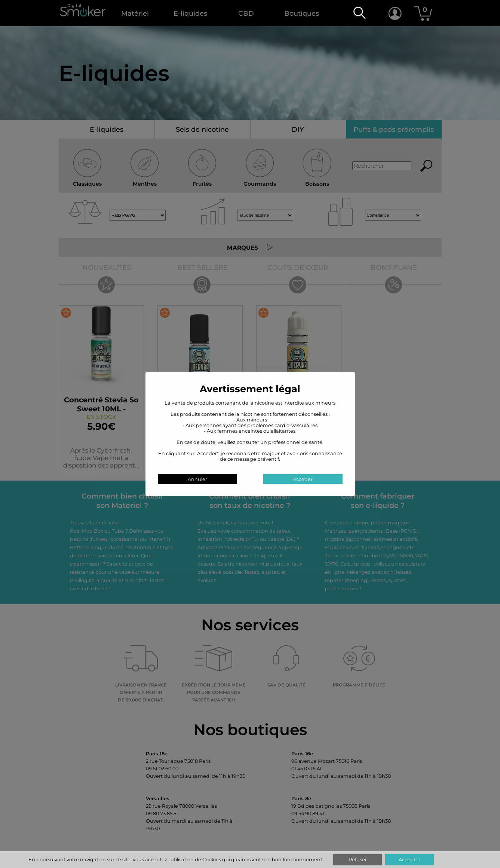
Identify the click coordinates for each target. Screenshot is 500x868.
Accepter (409, 860)
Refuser (358, 860)
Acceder (303, 479)
